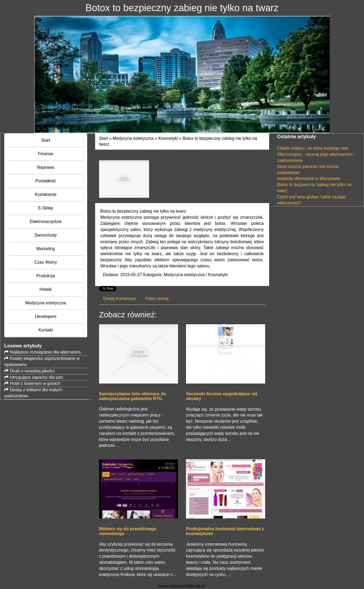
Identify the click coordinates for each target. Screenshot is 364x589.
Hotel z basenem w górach (35, 383)
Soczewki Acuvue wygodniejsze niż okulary (222, 396)
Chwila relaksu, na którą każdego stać (313, 148)
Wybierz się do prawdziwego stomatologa (128, 531)
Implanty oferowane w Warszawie (309, 178)
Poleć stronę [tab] (157, 299)
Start (104, 138)
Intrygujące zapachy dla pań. (37, 377)
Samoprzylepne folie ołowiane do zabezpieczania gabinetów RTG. (133, 396)
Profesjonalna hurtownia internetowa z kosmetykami (225, 531)
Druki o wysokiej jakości (32, 371)
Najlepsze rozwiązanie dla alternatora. (46, 352)
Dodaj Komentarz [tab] (120, 299)
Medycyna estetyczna (133, 138)
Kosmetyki (168, 138)
